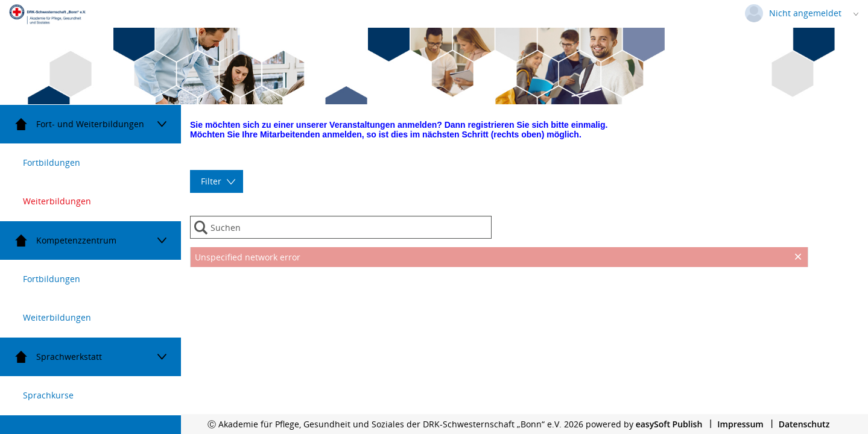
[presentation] (499, 298)
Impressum (740, 424)
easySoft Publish (669, 424)
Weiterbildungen (57, 201)
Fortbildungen (52, 162)
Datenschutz (804, 424)
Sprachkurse (48, 395)
